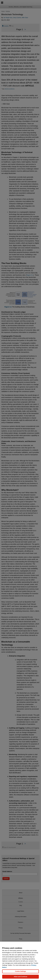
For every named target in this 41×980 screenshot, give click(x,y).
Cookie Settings (20, 971)
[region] (20, 961)
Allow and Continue (20, 977)
